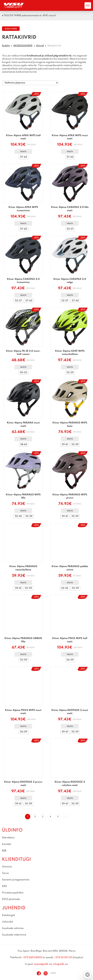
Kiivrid (40, 46)
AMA (53, 973)
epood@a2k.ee (43, 964)
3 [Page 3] (43, 817)
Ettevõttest (8, 838)
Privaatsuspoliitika (13, 893)
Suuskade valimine (13, 928)
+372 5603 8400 (32, 957)
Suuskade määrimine (14, 935)
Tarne (5, 873)
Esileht (6, 46)
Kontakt (7, 844)
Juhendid (7, 922)
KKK (4, 886)
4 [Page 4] (50, 817)
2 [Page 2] (35, 817)
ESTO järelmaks (11, 899)
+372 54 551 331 (63, 957)
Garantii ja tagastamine (16, 880)
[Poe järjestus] (30, 83)
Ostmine (7, 867)
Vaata (23, 152)
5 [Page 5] (58, 817)
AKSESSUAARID (23, 46)
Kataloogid (8, 915)
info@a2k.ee (60, 964)
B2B (4, 851)
